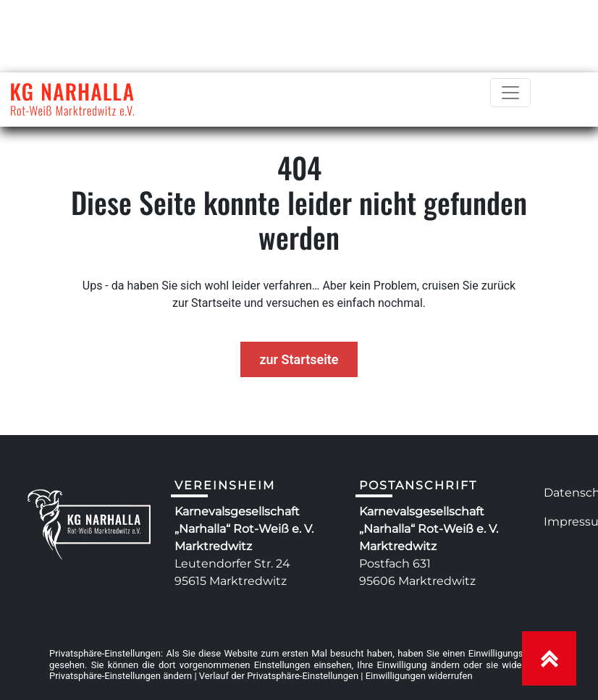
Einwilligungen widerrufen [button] (419, 676)
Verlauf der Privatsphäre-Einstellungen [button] (279, 676)
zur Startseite (299, 359)
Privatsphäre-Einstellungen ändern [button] (121, 676)
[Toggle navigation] (510, 93)
